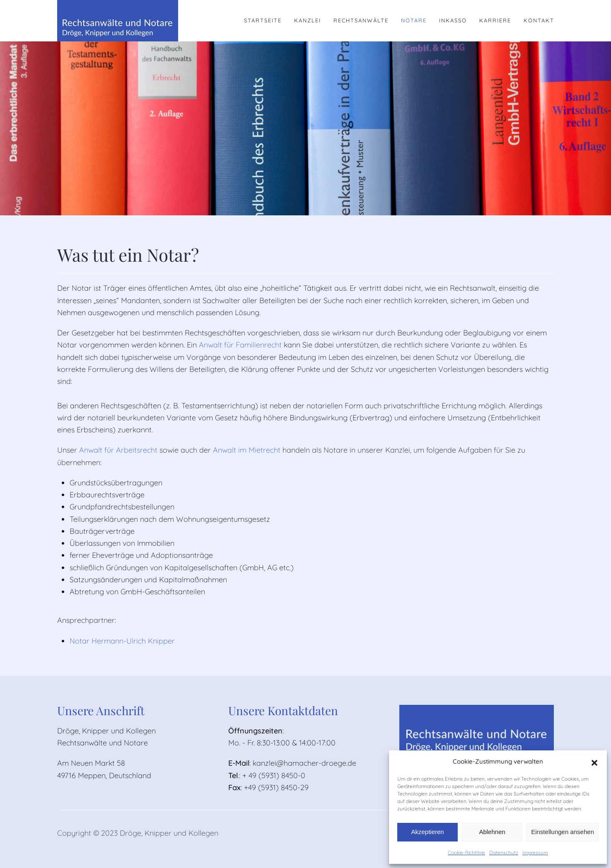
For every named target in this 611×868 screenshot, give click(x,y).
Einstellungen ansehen (563, 832)
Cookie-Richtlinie (466, 852)
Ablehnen (492, 832)
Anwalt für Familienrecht (240, 345)
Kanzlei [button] (308, 20)
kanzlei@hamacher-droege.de (304, 763)
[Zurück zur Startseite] (118, 21)
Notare (414, 20)
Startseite (263, 20)
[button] (594, 762)
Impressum (535, 852)
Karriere (495, 20)
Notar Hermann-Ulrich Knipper (122, 641)
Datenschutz (504, 852)
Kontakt (539, 20)
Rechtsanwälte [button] (361, 20)
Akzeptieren (427, 832)
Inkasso (453, 20)
